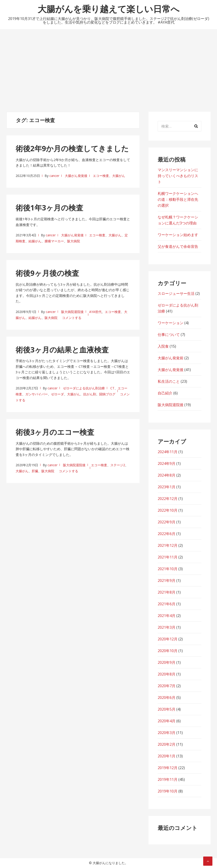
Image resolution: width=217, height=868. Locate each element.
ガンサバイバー (37, 394)
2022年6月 (167, 534)
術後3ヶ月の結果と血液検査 (62, 350)
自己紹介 (165, 393)
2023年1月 (167, 487)
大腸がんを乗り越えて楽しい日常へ (109, 9)
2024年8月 (167, 475)
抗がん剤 (90, 394)
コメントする (72, 318)
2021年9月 (167, 581)
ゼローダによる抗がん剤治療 (84, 388)
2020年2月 (167, 744)
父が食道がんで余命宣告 (178, 246)
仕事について (169, 335)
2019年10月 (168, 791)
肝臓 (35, 471)
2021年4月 (167, 616)
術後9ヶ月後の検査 (47, 273)
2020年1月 (167, 756)
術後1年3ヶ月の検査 (49, 208)
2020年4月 (167, 721)
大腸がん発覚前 (171, 358)
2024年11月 (168, 452)
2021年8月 (167, 592)
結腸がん (35, 241)
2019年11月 (168, 779)
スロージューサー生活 (176, 293)
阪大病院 (74, 241)
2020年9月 (167, 662)
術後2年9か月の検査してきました (72, 148)
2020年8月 (167, 674)
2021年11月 (168, 557)
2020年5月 (167, 709)
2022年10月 (168, 510)
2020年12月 (168, 639)
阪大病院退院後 (72, 312)
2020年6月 (167, 698)
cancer (54, 176)
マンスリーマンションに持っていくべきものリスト (178, 176)
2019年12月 (168, 768)
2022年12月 (168, 499)
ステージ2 (118, 465)
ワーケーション (171, 323)
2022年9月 (167, 522)
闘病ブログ (107, 394)
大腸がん (119, 176)
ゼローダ (57, 394)
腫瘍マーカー (54, 241)
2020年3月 (167, 733)
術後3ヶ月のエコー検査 (55, 432)
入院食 (163, 346)
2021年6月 (167, 604)
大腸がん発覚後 (76, 176)
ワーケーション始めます (178, 235)
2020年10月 (168, 651)
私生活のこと (169, 381)
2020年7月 (167, 686)
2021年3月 (167, 627)
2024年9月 (167, 463)
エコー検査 (101, 176)
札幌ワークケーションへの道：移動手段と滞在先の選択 (178, 199)
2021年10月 (168, 569)
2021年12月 (168, 545)
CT (112, 388)
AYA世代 (95, 312)
